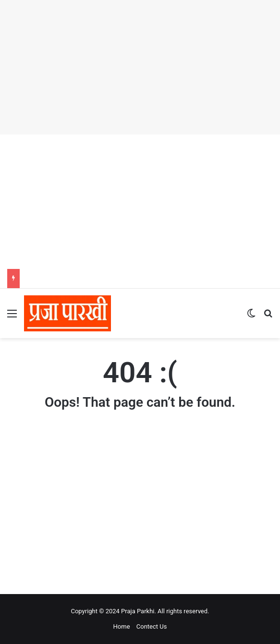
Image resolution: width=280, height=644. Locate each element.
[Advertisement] (140, 67)
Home (122, 626)
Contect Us (152, 626)
